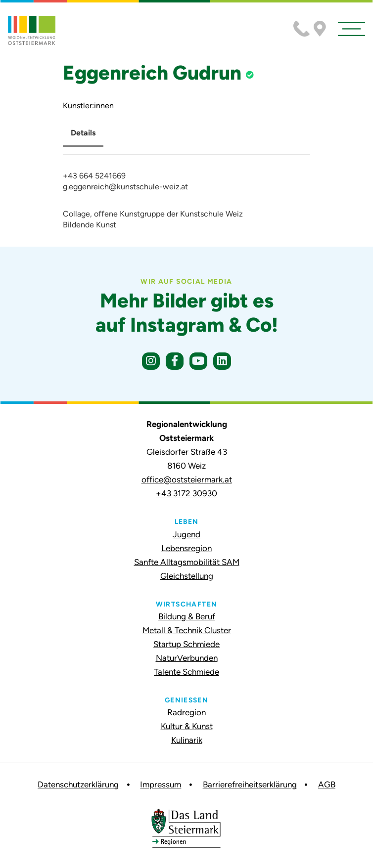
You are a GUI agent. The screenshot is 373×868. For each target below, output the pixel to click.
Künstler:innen (88, 106)
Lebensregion (186, 548)
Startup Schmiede (186, 644)
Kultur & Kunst (187, 726)
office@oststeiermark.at (187, 479)
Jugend (186, 534)
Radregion (186, 712)
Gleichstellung (187, 576)
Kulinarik (187, 740)
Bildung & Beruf (187, 616)
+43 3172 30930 (186, 493)
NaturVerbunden (187, 658)
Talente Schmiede (186, 672)
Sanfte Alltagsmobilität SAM (187, 562)
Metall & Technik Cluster (187, 630)
